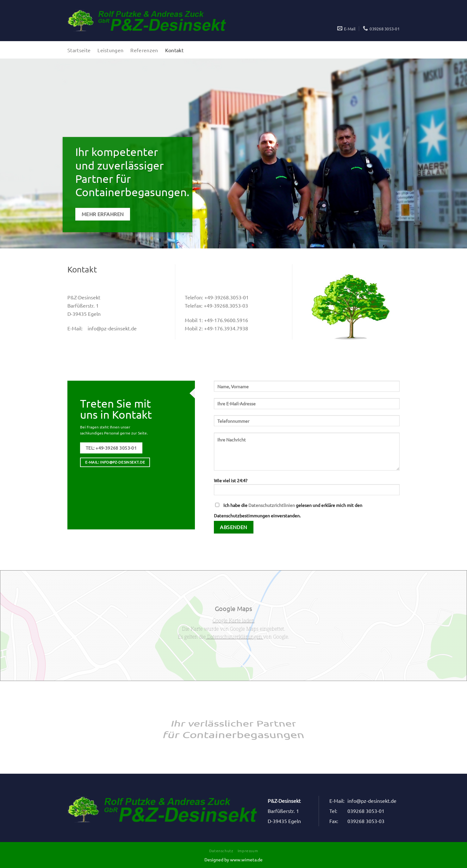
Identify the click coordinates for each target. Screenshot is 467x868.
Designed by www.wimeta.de (233, 859)
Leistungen (110, 50)
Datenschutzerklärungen (234, 637)
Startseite (79, 50)
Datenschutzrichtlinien (272, 505)
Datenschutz (221, 851)
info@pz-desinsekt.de (112, 328)
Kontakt (174, 50)
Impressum (248, 851)
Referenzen (144, 50)
